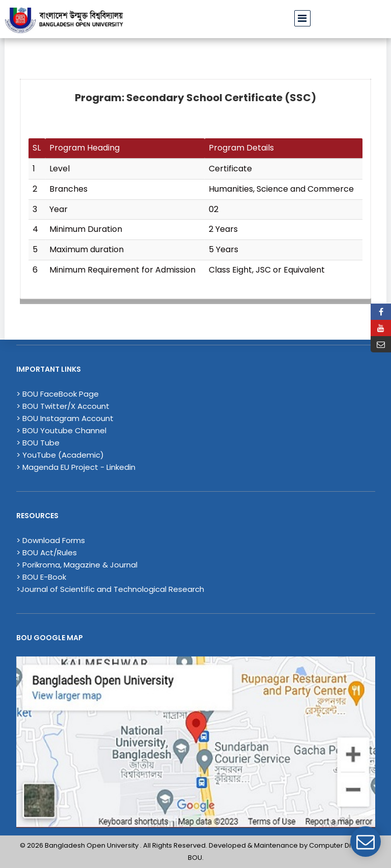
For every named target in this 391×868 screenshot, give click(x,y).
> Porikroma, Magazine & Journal (77, 565)
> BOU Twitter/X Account (63, 406)
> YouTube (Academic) (60, 455)
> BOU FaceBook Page (58, 394)
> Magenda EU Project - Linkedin (76, 467)
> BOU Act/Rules (47, 552)
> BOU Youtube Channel (61, 430)
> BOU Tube (38, 443)
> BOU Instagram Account (65, 418)
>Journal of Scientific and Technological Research (110, 589)
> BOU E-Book (41, 577)
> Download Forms (51, 540)
